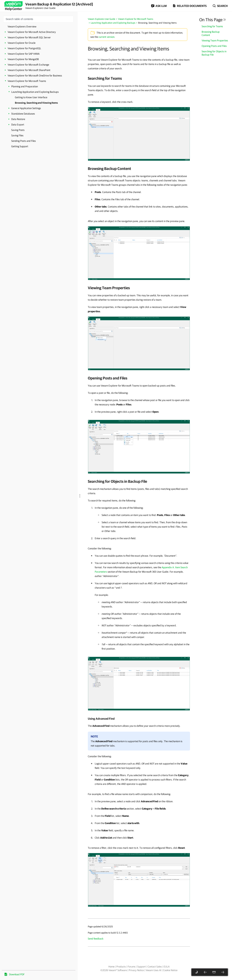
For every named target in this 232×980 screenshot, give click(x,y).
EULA (167, 967)
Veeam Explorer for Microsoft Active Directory (32, 32)
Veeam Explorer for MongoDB (23, 59)
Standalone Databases (23, 114)
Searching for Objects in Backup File (214, 53)
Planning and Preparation (25, 86)
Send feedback (96, 939)
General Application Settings (26, 108)
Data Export (18, 125)
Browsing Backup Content (211, 33)
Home (111, 967)
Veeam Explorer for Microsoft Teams (27, 81)
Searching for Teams (212, 26)
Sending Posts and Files (24, 141)
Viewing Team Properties (215, 40)
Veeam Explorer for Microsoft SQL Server (29, 37)
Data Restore (18, 119)
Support (142, 967)
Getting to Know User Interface (31, 97)
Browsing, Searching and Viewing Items (36, 103)
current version (106, 37)
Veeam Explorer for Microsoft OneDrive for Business (35, 76)
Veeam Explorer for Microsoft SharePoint (29, 70)
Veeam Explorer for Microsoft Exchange (28, 65)
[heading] (139, 78)
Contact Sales (155, 967)
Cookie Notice (170, 970)
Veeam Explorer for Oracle (22, 43)
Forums (132, 967)
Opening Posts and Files (214, 46)
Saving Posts (18, 130)
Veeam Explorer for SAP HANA (24, 54)
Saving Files (17, 135)
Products (121, 967)
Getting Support (20, 146)
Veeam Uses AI (153, 970)
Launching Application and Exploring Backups (35, 92)
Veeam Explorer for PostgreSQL (24, 48)
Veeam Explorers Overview (22, 27)
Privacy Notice (136, 970)
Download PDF (17, 974)
